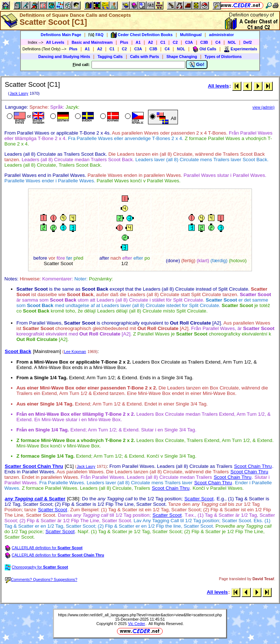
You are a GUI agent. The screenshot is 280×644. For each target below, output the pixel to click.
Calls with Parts (145, 57)
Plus (124, 42)
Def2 (248, 42)
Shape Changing (182, 57)
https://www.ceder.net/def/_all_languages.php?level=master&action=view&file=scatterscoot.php (140, 615)
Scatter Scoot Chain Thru (34, 466)
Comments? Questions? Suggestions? (41, 579)
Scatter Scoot (199, 499)
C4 (218, 42)
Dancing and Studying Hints (64, 57)
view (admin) (264, 107)
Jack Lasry (19, 93)
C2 (175, 42)
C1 (163, 42)
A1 (138, 42)
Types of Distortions (223, 57)
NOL (232, 42)
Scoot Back (18, 351)
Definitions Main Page (61, 35)
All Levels (55, 42)
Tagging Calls (110, 57)
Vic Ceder (137, 624)
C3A (189, 42)
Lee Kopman (75, 352)
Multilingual (191, 35)
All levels (218, 86)
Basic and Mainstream (92, 42)
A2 (151, 42)
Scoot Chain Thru (253, 466)
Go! (197, 65)
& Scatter (35, 499)
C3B (204, 42)
